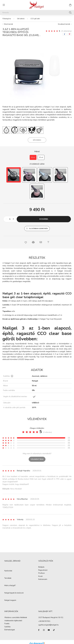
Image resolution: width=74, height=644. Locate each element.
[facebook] (64, 34)
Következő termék (64, 24)
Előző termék (8, 24)
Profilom (42, 573)
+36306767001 (44, 621)
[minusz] (7, 219)
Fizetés (7, 624)
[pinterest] (70, 34)
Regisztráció (43, 570)
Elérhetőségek (10, 630)
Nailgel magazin (10, 600)
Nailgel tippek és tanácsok (14, 593)
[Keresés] (37, 12)
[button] (37, 228)
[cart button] (70, 5)
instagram (44, 630)
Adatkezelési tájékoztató (13, 621)
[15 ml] (41, 157)
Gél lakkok (21, 19)
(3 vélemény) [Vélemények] (66, 31)
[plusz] (13, 219)
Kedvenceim (43, 579)
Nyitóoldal (8, 571)
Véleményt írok (37, 459)
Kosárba (44, 219)
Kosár (41, 576)
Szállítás (8, 627)
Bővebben (37, 140)
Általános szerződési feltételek (16, 618)
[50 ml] (33, 157)
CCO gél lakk (35, 19)
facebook (39, 630)
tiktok (54, 630)
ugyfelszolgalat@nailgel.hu (48, 625)
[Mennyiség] (10, 219)
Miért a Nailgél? (10, 586)
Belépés (41, 567)
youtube (49, 630)
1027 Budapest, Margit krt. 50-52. (51, 618)
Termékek (8, 578)
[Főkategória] (7, 19)
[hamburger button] (4, 5)
